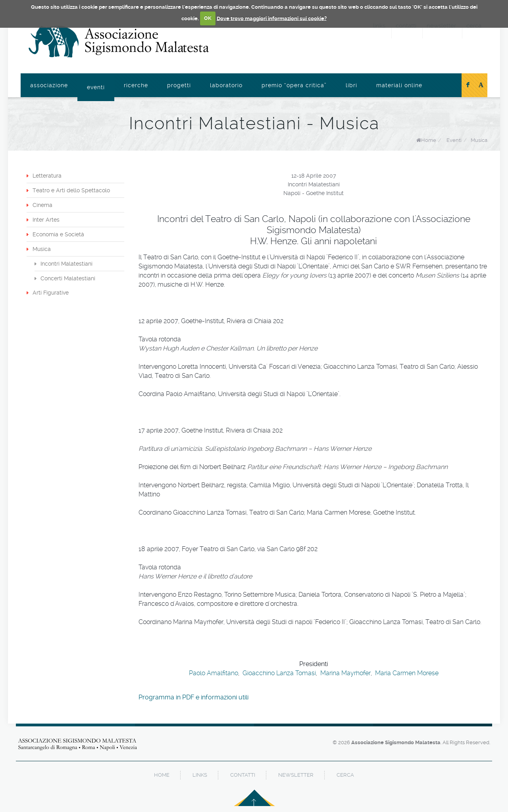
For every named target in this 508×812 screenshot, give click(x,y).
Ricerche (136, 85)
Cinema (42, 205)
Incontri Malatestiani (66, 264)
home (162, 775)
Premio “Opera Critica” (294, 85)
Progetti (179, 85)
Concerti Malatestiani (68, 278)
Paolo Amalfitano (214, 673)
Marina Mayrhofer (345, 673)
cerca (345, 775)
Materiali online (399, 85)
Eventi (96, 87)
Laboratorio (226, 85)
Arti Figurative (51, 293)
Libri (351, 85)
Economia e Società (58, 234)
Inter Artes (46, 220)
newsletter (296, 775)
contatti (243, 775)
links (200, 775)
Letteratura (47, 176)
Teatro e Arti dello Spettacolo (71, 190)
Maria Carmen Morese (407, 673)
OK (208, 18)
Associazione (49, 85)
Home (429, 140)
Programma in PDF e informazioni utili (193, 697)
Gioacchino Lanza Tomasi (279, 673)
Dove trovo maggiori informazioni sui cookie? (272, 18)
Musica (479, 140)
